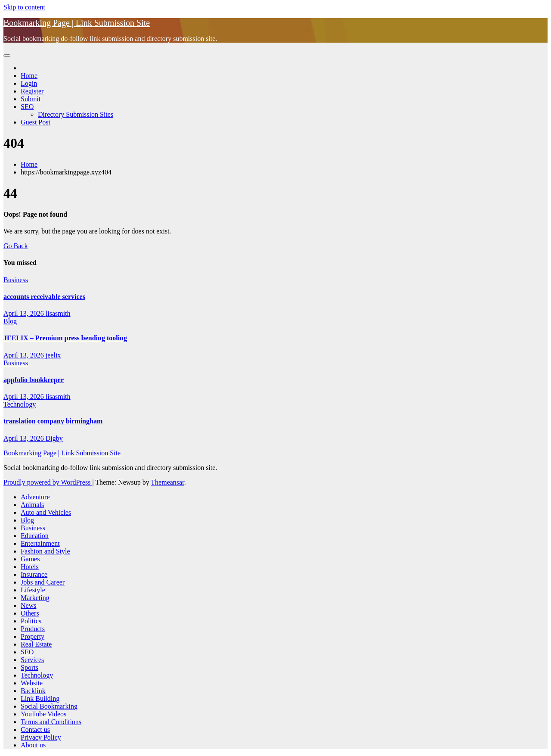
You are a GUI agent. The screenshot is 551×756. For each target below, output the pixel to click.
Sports (29, 667)
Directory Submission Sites (76, 114)
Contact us (35, 730)
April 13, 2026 (25, 313)
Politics (31, 621)
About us (33, 745)
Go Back (15, 246)
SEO (27, 107)
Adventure (35, 497)
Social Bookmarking (49, 706)
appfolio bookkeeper (34, 380)
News (28, 605)
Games (30, 559)
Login (29, 83)
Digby (54, 438)
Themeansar (167, 482)
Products (33, 629)
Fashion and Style (45, 551)
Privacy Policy (41, 737)
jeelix (53, 355)
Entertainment (40, 543)
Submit (31, 99)
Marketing (35, 598)
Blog (10, 321)
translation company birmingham (53, 421)
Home (29, 76)
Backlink (33, 691)
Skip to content (24, 7)
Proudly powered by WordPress (48, 482)
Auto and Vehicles (46, 512)
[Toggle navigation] (7, 56)
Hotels (30, 567)
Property (33, 636)
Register (32, 91)
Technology (20, 404)
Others (30, 613)
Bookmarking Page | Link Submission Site (77, 23)
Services (32, 660)
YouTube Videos (43, 714)
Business (16, 280)
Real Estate (36, 644)
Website (32, 683)
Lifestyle (33, 590)
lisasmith (58, 313)
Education (35, 536)
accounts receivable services (44, 297)
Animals (32, 505)
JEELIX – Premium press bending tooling (65, 338)
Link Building (40, 698)
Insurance (34, 574)
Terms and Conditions (51, 722)
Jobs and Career (43, 582)
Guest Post (36, 122)
